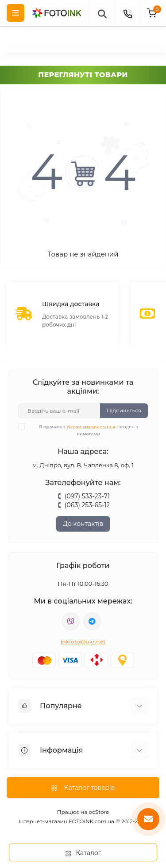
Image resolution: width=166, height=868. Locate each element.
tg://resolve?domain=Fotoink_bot (92, 621)
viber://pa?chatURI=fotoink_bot (71, 621)
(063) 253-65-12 (87, 505)
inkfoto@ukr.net (83, 641)
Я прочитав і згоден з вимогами (84, 430)
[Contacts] (127, 13)
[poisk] (102, 13)
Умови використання (91, 427)
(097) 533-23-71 (87, 496)
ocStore (99, 812)
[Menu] (15, 13)
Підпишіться (124, 410)
